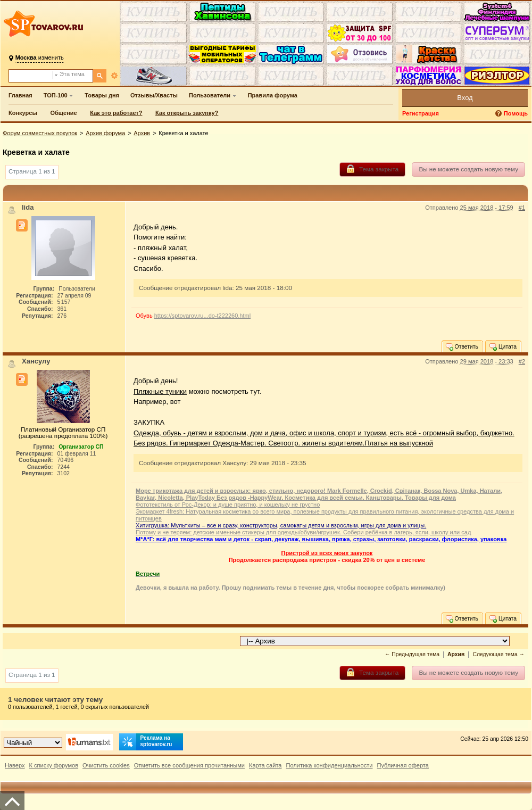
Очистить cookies (106, 765)
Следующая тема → (498, 654)
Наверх (15, 765)
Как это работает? (116, 113)
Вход (465, 98)
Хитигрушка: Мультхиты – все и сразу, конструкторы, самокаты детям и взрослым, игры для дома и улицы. (281, 525)
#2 (522, 361)
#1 (522, 208)
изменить (40, 57)
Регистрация (421, 113)
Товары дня (102, 95)
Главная (20, 95)
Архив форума (105, 133)
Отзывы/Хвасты (154, 95)
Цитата (502, 346)
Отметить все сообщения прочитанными (189, 765)
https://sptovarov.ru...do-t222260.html (202, 316)
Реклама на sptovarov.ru (146, 742)
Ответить (462, 346)
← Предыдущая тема (412, 654)
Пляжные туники (160, 391)
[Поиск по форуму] (31, 76)
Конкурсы (23, 113)
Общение (63, 113)
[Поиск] (100, 76)
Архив (142, 133)
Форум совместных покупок (40, 133)
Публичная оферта (402, 765)
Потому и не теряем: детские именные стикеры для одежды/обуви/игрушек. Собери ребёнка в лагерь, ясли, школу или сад (303, 532)
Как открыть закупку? (187, 113)
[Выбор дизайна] (33, 743)
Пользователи (210, 95)
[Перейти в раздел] (375, 641)
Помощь (516, 113)
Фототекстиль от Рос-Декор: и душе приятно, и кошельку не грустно (228, 505)
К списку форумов (54, 765)
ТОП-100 (56, 95)
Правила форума (273, 95)
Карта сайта (265, 765)
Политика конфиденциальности (330, 765)
